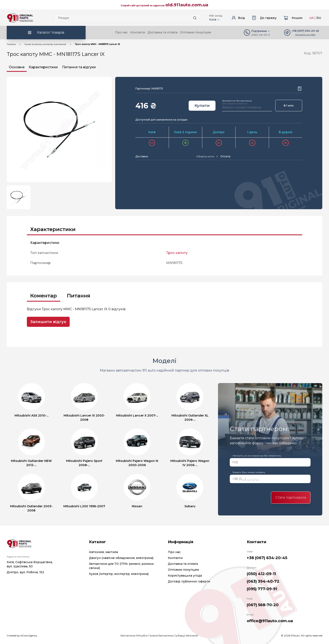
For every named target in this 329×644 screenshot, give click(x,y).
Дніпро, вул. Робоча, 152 (25, 572)
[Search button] (195, 18)
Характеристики (43, 67)
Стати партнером (291, 497)
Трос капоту (177, 253)
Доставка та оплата (163, 32)
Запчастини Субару (171, 635)
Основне (17, 67)
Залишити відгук (48, 322)
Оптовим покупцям (196, 32)
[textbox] (205, 156)
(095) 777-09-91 (262, 589)
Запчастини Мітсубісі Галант (139, 635)
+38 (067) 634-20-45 (267, 558)
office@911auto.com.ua (270, 621)
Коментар (44, 296)
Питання (79, 296)
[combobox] (207, 156)
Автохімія (192, 635)
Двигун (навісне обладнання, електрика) (121, 558)
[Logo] (20, 18)
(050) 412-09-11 (261, 35)
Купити (202, 106)
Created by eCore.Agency (22, 635)
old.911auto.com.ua (187, 5)
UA (311, 18)
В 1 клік (289, 106)
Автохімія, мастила (103, 552)
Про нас (121, 32)
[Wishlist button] (300, 89)
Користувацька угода (185, 576)
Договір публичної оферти (189, 581)
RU (319, 18)
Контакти (138, 32)
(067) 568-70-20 (263, 605)
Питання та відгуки (79, 67)
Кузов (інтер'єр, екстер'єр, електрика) (45, 44)
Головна (11, 44)
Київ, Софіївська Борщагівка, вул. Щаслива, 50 (30, 564)
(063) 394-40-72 (263, 581)
